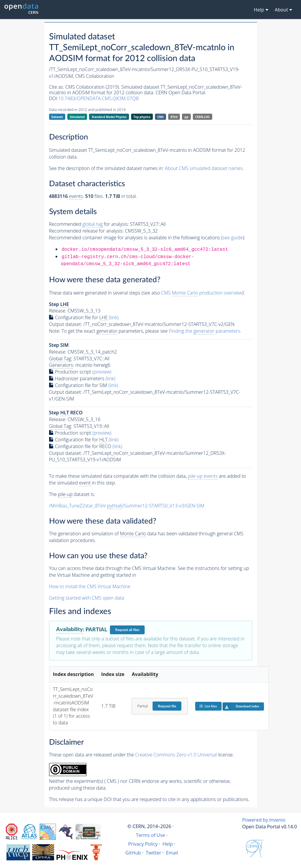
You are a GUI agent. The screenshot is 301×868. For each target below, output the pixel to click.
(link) (114, 317)
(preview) (102, 372)
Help (168, 844)
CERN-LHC (203, 117)
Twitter (154, 853)
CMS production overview (202, 293)
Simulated (77, 117)
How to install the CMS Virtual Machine (90, 586)
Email (172, 853)
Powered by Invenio (264, 820)
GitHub (133, 853)
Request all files (127, 630)
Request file (167, 706)
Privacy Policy (143, 844)
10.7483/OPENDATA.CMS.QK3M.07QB (98, 98)
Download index (241, 706)
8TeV (174, 117)
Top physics (142, 117)
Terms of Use (150, 835)
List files (208, 706)
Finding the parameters (204, 331)
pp (187, 117)
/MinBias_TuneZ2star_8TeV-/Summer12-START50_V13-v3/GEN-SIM (127, 506)
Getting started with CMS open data (87, 598)
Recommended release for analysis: (86, 231)
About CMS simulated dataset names (204, 168)
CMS (160, 117)
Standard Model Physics (109, 117)
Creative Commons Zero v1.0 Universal (176, 755)
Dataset (57, 117)
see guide (233, 238)
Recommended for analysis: (89, 224)
